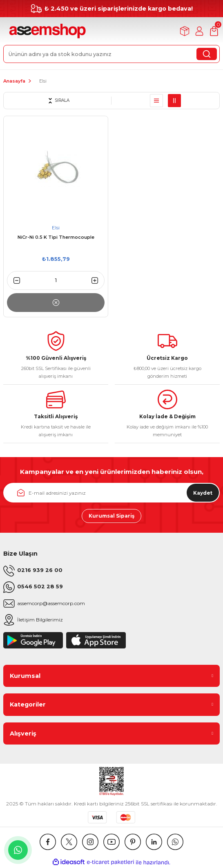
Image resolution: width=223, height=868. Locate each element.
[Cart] (214, 31)
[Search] (111, 54)
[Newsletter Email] (111, 493)
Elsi (43, 81)
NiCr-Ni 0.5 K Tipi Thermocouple (56, 237)
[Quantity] (56, 280)
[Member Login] (199, 31)
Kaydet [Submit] (203, 493)
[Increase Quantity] (98, 280)
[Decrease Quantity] (13, 280)
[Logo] (47, 31)
